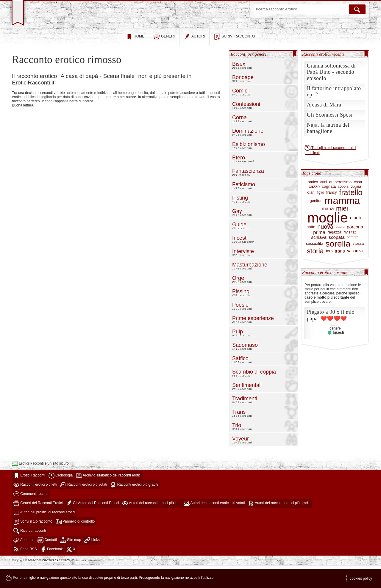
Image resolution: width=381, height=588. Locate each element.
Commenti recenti (31, 517)
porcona (355, 250)
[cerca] (357, 9)
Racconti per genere (249, 77)
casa (358, 205)
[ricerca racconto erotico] (301, 9)
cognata (329, 209)
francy (332, 215)
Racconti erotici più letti (35, 507)
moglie (328, 240)
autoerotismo (341, 205)
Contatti (47, 563)
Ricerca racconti (30, 553)
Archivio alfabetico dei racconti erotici (109, 498)
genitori (316, 223)
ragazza (334, 255)
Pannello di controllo (75, 544)
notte (311, 250)
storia (315, 274)
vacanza (355, 273)
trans (340, 274)
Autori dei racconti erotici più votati (214, 526)
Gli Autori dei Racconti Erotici (92, 526)
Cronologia (61, 498)
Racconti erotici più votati (84, 507)
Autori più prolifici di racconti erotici (44, 535)
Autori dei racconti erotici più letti (151, 526)
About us (24, 563)
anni (324, 205)
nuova (325, 250)
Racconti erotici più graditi (134, 507)
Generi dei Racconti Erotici (38, 526)
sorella (338, 266)
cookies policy (361, 578)
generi (164, 59)
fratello (351, 215)
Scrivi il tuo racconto (33, 544)
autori (194, 59)
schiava (319, 260)
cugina (356, 209)
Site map (71, 563)
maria (328, 231)
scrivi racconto (234, 59)
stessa (358, 266)
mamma (342, 223)
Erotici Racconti (29, 498)
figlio (320, 215)
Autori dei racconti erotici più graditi (279, 526)
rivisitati (350, 255)
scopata (337, 260)
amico (313, 205)
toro (329, 274)
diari (311, 215)
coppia (343, 209)
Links (92, 563)
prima (319, 255)
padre (340, 249)
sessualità (315, 266)
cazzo (314, 209)
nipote (356, 240)
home (135, 59)
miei (342, 231)
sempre (353, 260)
